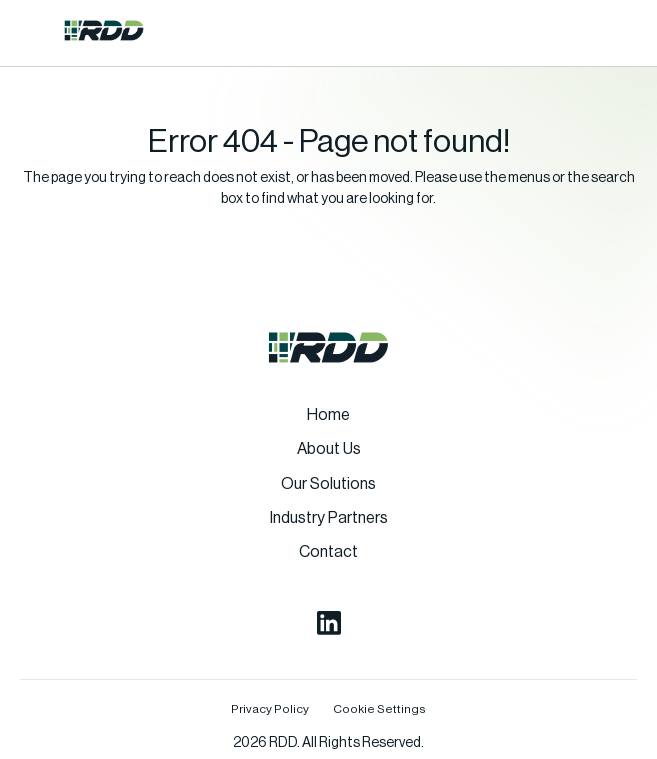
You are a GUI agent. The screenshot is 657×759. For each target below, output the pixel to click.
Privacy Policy (270, 709)
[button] (34, 30)
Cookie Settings (379, 709)
